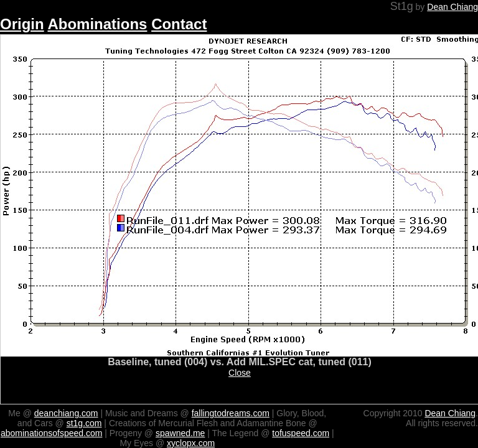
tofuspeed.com (301, 433)
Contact (179, 24)
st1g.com (84, 423)
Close (240, 373)
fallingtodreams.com (231, 413)
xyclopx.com (191, 443)
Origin (22, 24)
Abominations (97, 24)
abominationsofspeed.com (51, 433)
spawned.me (180, 433)
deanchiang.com (66, 413)
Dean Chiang (452, 7)
